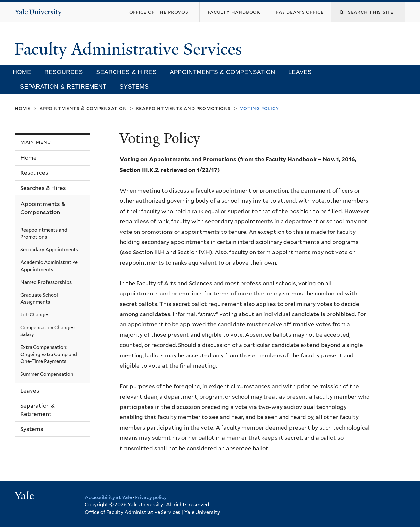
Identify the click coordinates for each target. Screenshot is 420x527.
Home (22, 72)
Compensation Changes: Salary (48, 331)
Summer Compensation (47, 374)
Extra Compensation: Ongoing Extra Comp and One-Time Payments (49, 354)
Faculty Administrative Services (130, 49)
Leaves (300, 72)
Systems (134, 87)
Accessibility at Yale (108, 497)
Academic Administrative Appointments (49, 266)
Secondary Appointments (49, 249)
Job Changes (35, 315)
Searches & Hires (126, 72)
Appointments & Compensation (222, 72)
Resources (64, 72)
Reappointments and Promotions (183, 108)
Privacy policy (151, 497)
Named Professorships (46, 282)
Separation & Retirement (63, 87)
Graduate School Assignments (39, 299)
